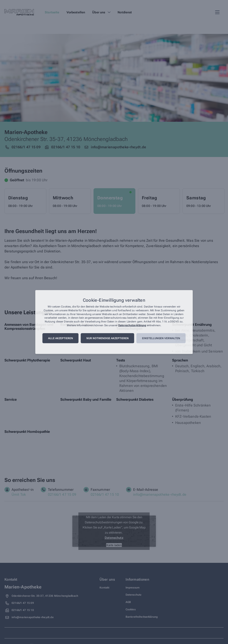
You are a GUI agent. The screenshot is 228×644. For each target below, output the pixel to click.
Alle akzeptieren (61, 338)
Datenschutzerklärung (132, 325)
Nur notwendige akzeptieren (108, 338)
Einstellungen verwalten (161, 338)
